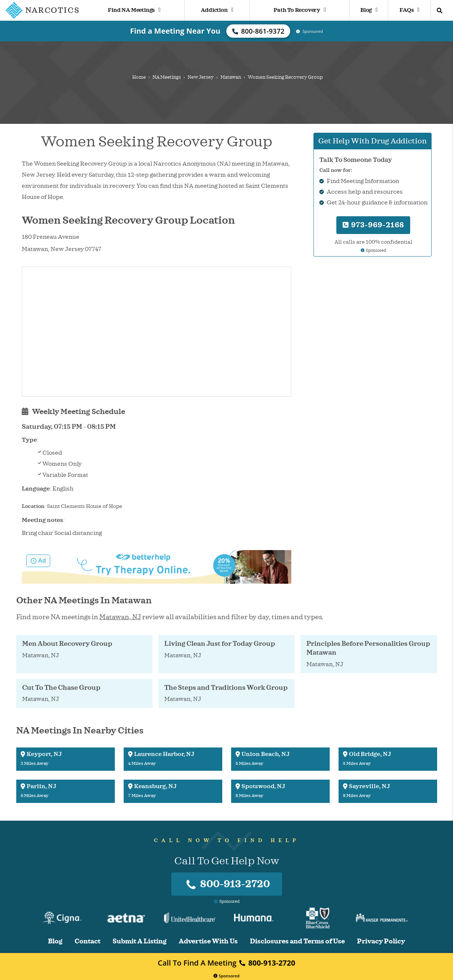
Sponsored (226, 976)
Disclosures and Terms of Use (297, 941)
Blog (369, 10)
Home (139, 77)
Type (29, 440)
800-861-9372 (258, 31)
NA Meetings (167, 77)
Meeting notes (42, 520)
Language (36, 489)
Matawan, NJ (120, 617)
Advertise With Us (208, 941)
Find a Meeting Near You (175, 31)
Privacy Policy (381, 941)
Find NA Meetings (134, 10)
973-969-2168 (373, 225)
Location (33, 506)
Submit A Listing (140, 941)
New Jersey (201, 77)
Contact (87, 941)
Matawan (231, 77)
